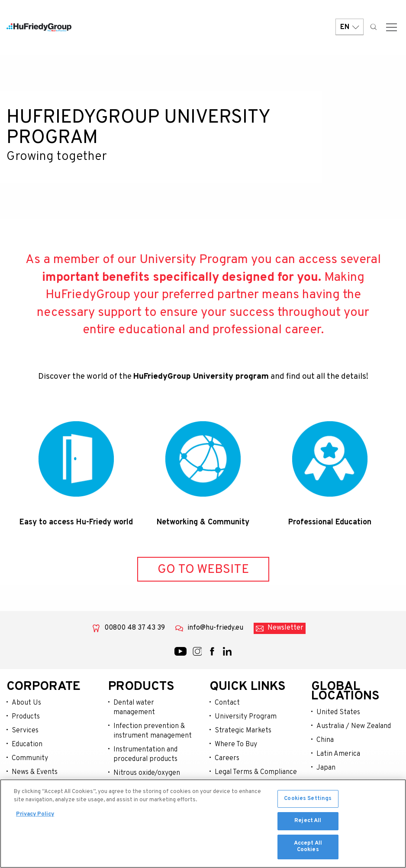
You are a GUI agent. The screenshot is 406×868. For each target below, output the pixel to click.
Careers (227, 758)
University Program (246, 717)
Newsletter (285, 628)
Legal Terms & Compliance (256, 772)
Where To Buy (236, 744)
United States (338, 712)
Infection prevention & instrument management (153, 731)
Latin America (338, 754)
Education (27, 744)
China (325, 740)
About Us (26, 703)
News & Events (35, 772)
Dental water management (134, 708)
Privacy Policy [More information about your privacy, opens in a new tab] (35, 816)
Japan (326, 768)
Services (25, 731)
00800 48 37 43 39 (135, 628)
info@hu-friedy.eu (215, 628)
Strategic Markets (243, 731)
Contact (227, 703)
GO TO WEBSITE (203, 570)
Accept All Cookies (308, 849)
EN (350, 27)
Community (30, 758)
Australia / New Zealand (354, 726)
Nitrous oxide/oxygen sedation (147, 778)
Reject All (308, 823)
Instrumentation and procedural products (145, 754)
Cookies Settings (308, 801)
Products (26, 717)
